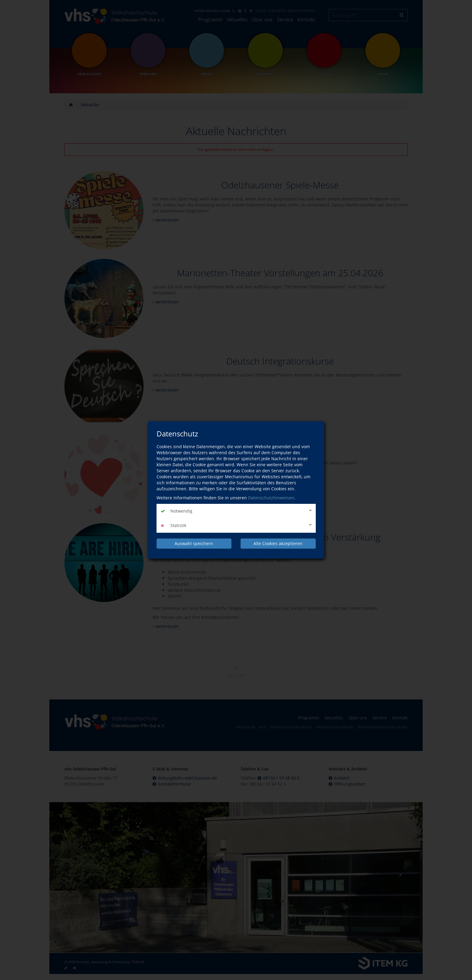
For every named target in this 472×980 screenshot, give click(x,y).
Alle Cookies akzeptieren (278, 543)
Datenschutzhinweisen (271, 498)
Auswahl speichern (194, 543)
